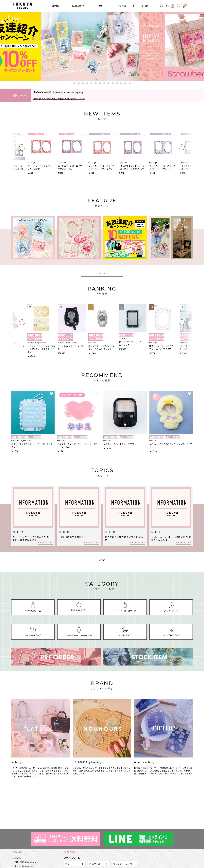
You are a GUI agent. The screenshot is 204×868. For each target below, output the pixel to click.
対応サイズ (95, 864)
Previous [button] (22, 147)
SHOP (145, 6)
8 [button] (104, 83)
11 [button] (117, 83)
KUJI (100, 6)
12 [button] (121, 83)
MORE (102, 274)
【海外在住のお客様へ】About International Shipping (58, 92)
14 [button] (130, 83)
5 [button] (91, 83)
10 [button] (113, 83)
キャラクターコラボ (123, 864)
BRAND (56, 6)
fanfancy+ (18, 858)
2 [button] (79, 83)
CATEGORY (78, 6)
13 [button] (125, 83)
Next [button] (182, 147)
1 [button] (74, 83)
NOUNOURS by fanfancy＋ (26, 862)
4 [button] (87, 83)
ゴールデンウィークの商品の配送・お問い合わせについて (59, 98)
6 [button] (96, 83)
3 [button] (83, 83)
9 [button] (108, 83)
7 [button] (100, 83)
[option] (102, 46)
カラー (68, 864)
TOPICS (122, 6)
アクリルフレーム (72, 858)
